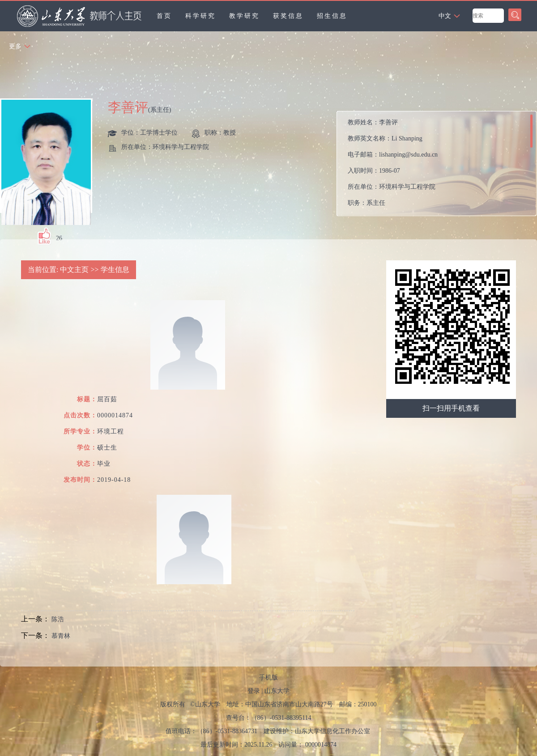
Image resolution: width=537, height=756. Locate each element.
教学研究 (244, 16)
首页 (164, 16)
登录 (254, 691)
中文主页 (74, 270)
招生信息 (332, 16)
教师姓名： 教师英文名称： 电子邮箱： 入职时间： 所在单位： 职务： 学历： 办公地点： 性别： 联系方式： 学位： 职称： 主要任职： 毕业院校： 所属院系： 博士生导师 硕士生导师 (424, 166)
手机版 (268, 677)
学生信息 (115, 270)
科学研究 (200, 16)
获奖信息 (288, 16)
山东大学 (277, 691)
